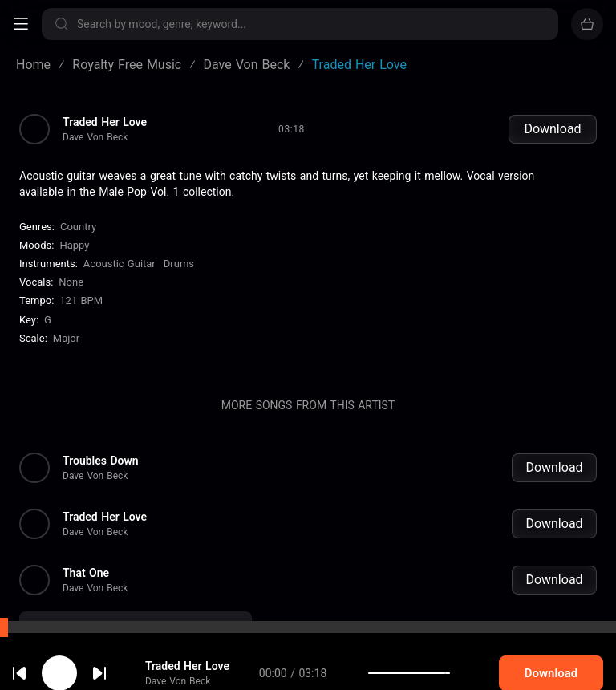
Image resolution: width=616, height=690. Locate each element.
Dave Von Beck (95, 137)
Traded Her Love (105, 122)
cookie (70, 647)
